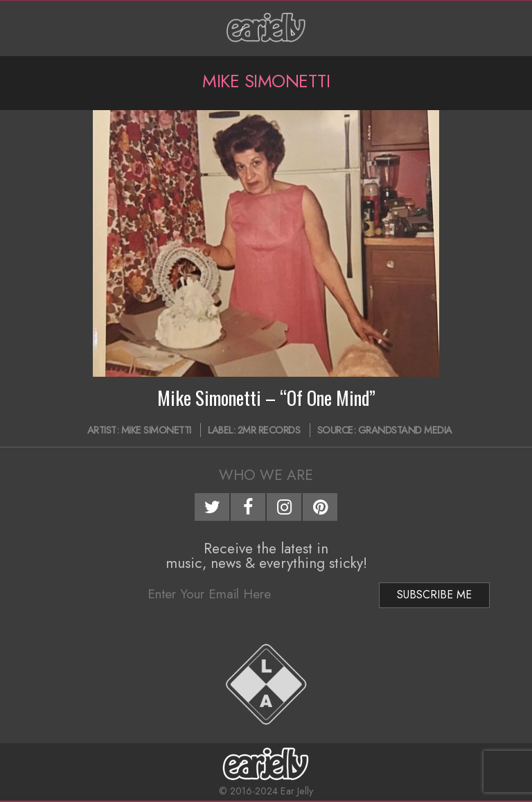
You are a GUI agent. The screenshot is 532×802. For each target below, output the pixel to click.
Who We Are (266, 475)
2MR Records (269, 430)
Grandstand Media (405, 430)
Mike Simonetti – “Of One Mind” (266, 398)
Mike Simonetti (156, 430)
